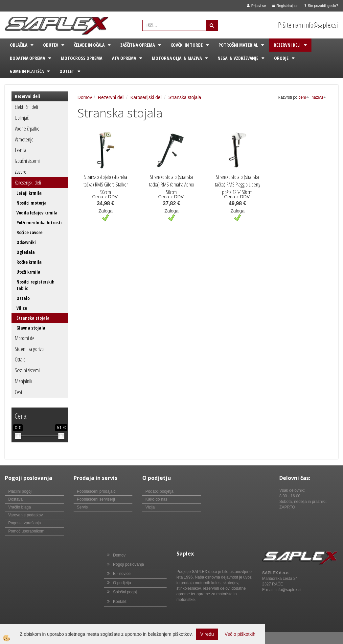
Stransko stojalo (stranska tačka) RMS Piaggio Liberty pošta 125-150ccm (238, 185)
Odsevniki (26, 242)
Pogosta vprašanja (24, 523)
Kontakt (120, 602)
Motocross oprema (81, 58)
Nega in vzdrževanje (238, 58)
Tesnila (21, 150)
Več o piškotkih (240, 634)
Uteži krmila (28, 272)
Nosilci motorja (32, 203)
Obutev (51, 45)
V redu (207, 634)
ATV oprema (124, 58)
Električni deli (26, 107)
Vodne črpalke (27, 129)
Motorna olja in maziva (177, 58)
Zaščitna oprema (137, 45)
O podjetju (122, 583)
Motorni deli (26, 338)
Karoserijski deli (28, 183)
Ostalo (23, 298)
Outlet (67, 71)
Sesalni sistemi (27, 370)
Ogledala (26, 252)
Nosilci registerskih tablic (35, 285)
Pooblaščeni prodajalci (97, 491)
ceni (304, 97)
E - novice (122, 574)
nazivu (319, 97)
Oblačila (19, 45)
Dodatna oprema (27, 58)
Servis (82, 507)
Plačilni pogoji (20, 491)
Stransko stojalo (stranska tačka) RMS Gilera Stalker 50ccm (106, 185)
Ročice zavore (29, 232)
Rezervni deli (287, 45)
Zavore (21, 172)
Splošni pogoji (125, 592)
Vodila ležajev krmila (37, 213)
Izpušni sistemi (27, 161)
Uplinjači (22, 118)
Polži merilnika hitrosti (39, 223)
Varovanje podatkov (25, 515)
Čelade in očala (89, 45)
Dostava (15, 499)
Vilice (22, 308)
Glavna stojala (31, 328)
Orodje (281, 58)
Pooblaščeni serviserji (96, 499)
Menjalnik (23, 381)
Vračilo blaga (20, 507)
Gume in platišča (27, 71)
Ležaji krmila (29, 193)
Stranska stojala (33, 318)
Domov (85, 97)
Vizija (150, 507)
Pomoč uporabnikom (26, 531)
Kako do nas (157, 499)
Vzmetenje (24, 139)
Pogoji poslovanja (128, 564)
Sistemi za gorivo (29, 349)
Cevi (18, 392)
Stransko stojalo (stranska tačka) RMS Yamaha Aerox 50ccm (171, 185)
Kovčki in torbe (187, 45)
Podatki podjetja (160, 491)
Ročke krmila (29, 262)
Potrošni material (238, 45)
